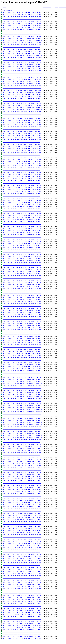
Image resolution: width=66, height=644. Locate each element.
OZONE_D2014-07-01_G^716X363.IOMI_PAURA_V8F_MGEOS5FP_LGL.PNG (22, 440)
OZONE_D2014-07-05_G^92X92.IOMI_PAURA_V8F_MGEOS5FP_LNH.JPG (21, 101)
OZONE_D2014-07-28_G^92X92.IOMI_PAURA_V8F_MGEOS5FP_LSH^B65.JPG (23, 397)
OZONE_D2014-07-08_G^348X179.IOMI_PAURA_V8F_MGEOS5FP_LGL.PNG (22, 489)
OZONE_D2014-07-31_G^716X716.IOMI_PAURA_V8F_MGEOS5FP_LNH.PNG (22, 429)
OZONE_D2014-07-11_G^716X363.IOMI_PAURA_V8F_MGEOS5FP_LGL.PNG (22, 505)
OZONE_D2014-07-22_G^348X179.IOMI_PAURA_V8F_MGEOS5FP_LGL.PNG (22, 580)
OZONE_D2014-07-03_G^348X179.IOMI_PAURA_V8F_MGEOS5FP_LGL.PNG (22, 457)
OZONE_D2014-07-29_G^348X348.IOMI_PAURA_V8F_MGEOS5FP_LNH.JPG (22, 330)
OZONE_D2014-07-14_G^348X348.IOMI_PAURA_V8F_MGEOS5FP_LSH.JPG (22, 133)
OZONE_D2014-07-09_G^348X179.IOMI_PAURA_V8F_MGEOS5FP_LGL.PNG (22, 496)
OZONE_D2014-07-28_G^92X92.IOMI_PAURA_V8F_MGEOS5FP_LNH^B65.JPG (23, 399)
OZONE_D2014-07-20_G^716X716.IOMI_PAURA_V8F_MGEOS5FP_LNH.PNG (22, 295)
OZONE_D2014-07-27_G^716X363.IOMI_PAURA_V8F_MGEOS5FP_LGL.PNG (22, 608)
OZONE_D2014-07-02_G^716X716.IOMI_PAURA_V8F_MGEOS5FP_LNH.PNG (22, 45)
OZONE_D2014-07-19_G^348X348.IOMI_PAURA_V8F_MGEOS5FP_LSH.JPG (22, 198)
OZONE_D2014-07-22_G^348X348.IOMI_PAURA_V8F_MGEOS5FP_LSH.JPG (22, 237)
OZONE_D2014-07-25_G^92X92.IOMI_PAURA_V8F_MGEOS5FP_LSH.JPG (21, 362)
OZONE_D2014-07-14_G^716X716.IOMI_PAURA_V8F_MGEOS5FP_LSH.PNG (22, 215)
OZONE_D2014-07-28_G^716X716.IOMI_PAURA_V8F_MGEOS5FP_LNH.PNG (22, 390)
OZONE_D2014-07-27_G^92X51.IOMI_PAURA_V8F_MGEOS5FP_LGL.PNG (21, 610)
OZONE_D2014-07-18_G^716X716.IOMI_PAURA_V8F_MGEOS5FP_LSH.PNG (22, 267)
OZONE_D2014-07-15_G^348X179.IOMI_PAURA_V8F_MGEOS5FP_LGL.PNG (22, 535)
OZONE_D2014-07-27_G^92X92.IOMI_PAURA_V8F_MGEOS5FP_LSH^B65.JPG (23, 384)
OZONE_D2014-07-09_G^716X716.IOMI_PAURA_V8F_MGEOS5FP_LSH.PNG (22, 151)
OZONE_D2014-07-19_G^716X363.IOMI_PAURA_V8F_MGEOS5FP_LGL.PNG (22, 556)
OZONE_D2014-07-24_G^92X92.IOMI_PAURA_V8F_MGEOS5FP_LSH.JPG (21, 349)
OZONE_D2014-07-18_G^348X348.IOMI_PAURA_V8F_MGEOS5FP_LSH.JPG (22, 185)
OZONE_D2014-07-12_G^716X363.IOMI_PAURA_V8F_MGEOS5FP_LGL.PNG (22, 511)
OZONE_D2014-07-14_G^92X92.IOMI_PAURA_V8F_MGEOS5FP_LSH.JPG (21, 220)
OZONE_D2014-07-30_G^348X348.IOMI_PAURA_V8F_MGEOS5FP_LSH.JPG (22, 341)
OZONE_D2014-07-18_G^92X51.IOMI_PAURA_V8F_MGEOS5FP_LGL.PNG (21, 552)
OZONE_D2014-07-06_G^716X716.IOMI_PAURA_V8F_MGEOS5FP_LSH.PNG (22, 112)
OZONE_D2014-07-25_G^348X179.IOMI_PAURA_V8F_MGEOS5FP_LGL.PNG (22, 600)
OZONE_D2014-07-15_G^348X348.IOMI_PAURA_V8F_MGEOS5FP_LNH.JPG (22, 148)
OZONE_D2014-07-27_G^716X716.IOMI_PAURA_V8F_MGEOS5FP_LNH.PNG (22, 377)
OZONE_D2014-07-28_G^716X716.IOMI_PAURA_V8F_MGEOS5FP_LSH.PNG (22, 388)
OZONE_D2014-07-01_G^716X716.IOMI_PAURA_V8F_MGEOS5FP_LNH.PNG (22, 28)
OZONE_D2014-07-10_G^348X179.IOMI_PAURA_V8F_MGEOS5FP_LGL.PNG (22, 502)
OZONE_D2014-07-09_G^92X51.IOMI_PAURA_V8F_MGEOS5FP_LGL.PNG (21, 494)
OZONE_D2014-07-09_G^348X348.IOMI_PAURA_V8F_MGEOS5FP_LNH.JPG (22, 53)
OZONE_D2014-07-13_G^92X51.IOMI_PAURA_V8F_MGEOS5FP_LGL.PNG (21, 520)
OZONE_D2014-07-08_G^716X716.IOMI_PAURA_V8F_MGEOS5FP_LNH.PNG (22, 140)
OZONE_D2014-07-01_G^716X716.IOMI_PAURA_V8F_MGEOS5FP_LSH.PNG (22, 25)
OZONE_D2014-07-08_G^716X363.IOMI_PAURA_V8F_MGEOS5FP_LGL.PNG (22, 485)
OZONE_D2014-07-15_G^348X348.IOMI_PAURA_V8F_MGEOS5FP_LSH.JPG (22, 146)
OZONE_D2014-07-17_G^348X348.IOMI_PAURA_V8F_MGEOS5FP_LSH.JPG (22, 172)
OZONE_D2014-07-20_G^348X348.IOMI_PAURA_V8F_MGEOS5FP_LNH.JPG (22, 213)
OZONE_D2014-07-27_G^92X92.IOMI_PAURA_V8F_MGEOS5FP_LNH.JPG (21, 382)
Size (56, 7)
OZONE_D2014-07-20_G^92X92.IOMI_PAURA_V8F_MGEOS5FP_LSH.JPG (21, 297)
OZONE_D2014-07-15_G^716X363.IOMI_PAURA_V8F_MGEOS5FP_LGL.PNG (22, 530)
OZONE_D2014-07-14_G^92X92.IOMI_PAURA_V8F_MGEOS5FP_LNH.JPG (21, 222)
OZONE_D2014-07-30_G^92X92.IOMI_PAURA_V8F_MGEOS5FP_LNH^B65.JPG (23, 425)
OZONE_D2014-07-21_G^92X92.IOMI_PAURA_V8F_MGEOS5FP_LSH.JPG (21, 310)
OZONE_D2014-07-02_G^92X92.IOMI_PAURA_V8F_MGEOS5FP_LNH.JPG (21, 49)
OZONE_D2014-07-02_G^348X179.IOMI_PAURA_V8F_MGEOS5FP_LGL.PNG (22, 451)
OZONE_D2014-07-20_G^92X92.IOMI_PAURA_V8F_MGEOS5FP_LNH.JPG (21, 300)
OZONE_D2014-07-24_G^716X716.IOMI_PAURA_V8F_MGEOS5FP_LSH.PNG (22, 345)
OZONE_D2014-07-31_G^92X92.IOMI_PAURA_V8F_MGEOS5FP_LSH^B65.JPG (23, 435)
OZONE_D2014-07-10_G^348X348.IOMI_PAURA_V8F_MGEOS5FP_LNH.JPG (22, 71)
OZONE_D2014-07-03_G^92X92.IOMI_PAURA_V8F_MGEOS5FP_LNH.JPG (21, 66)
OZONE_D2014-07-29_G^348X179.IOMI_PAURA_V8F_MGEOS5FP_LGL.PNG (22, 625)
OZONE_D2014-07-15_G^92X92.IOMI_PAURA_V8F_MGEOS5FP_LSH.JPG (21, 233)
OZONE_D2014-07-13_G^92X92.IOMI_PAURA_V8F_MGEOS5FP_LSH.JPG (21, 207)
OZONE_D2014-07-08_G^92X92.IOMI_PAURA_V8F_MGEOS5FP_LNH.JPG (21, 144)
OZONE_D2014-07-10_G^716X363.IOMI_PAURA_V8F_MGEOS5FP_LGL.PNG (22, 498)
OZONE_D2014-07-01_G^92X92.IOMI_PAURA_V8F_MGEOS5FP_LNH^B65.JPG (23, 41)
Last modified (47, 7)
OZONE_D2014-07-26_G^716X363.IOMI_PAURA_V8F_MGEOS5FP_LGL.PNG (22, 602)
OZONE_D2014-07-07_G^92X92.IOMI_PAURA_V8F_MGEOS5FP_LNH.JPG (21, 131)
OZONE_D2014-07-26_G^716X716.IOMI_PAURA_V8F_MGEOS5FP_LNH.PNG (22, 369)
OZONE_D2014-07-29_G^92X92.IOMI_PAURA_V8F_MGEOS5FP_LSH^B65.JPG (23, 410)
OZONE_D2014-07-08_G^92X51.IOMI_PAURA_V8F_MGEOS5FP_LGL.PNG (21, 487)
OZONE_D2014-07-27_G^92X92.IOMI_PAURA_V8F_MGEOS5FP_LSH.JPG (21, 379)
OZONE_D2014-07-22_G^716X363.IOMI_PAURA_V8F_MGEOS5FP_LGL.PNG (22, 576)
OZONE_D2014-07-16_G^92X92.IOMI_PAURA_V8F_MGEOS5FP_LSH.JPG (21, 246)
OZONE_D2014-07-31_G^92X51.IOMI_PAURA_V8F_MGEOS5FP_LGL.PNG (21, 636)
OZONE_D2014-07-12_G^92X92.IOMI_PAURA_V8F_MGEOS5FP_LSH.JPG (21, 194)
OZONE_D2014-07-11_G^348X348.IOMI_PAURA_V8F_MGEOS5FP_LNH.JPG (22, 88)
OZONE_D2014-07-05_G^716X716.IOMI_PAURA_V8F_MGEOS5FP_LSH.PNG (22, 94)
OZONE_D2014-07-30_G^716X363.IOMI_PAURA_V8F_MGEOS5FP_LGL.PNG (22, 628)
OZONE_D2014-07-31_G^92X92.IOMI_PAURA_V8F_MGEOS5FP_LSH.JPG (21, 431)
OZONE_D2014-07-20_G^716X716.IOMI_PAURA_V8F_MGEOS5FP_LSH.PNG (22, 293)
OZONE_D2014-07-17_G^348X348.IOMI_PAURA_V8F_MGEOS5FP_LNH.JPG (22, 174)
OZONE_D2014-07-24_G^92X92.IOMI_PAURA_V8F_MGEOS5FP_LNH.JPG (21, 351)
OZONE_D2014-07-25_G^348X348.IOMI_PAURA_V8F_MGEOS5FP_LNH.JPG (22, 278)
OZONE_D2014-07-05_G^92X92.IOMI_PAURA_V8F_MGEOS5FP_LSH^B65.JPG (23, 107)
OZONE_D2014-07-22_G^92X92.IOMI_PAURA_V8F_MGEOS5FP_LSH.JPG (21, 323)
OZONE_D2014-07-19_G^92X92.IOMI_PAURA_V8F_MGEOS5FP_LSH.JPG (21, 284)
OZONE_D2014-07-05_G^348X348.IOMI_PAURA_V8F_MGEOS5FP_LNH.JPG (22, 15)
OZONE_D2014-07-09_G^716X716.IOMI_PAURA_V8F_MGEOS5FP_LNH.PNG (22, 153)
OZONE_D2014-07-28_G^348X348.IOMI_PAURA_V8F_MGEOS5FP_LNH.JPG (22, 317)
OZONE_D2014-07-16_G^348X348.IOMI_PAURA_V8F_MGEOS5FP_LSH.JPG (22, 159)
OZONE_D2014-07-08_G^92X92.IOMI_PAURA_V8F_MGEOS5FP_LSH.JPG (21, 142)
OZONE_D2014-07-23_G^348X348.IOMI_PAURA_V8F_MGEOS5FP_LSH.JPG (22, 250)
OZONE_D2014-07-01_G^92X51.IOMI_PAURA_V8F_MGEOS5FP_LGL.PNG (21, 442)
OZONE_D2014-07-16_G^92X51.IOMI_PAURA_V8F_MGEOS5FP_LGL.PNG (21, 539)
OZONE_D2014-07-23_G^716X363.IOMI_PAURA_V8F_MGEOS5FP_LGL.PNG (22, 582)
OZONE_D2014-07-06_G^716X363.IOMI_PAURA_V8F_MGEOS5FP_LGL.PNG (22, 472)
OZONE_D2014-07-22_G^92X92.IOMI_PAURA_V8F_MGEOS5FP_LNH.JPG (21, 325)
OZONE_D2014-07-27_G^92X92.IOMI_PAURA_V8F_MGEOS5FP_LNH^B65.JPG (23, 386)
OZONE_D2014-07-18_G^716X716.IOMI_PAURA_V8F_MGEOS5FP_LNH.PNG (22, 269)
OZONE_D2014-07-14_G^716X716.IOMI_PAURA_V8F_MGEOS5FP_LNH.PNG (22, 217)
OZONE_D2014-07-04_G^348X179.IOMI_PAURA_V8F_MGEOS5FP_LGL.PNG (22, 464)
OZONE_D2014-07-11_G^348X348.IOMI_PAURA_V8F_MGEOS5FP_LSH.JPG (22, 86)
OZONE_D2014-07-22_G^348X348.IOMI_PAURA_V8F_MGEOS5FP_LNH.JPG (22, 239)
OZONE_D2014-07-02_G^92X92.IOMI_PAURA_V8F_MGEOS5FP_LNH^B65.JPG (23, 58)
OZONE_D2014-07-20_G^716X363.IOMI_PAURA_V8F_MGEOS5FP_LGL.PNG (22, 563)
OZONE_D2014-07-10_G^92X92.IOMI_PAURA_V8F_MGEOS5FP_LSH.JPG (21, 168)
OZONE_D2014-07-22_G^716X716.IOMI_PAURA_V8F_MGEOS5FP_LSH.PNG (22, 319)
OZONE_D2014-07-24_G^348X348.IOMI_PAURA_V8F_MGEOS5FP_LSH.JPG (22, 263)
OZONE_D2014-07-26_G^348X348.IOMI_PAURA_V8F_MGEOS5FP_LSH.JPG (22, 289)
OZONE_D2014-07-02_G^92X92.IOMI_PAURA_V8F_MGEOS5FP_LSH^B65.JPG (23, 56)
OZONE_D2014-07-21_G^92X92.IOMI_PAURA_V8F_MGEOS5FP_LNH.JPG (21, 312)
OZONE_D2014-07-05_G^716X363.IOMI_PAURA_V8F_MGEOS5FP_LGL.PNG (22, 466)
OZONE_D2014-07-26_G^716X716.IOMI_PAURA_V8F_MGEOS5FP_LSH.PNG (22, 366)
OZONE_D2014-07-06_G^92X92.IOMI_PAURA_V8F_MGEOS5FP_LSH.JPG (21, 116)
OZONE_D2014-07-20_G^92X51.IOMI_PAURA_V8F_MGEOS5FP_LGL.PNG (21, 565)
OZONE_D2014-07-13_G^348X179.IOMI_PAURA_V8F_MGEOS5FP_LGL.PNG (22, 522)
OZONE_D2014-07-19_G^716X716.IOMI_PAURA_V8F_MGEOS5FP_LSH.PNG (22, 280)
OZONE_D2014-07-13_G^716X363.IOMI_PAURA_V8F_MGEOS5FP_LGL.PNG (22, 517)
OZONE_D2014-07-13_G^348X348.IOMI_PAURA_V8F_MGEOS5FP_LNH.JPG (22, 123)
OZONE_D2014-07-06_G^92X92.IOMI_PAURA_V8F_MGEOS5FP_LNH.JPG (21, 118)
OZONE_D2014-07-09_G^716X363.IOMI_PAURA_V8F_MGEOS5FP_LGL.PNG (22, 492)
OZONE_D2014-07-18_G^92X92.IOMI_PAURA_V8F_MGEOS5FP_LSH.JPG (21, 271)
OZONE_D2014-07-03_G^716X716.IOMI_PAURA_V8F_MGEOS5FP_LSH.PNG (22, 60)
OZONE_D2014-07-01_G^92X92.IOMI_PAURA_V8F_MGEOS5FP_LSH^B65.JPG (23, 38)
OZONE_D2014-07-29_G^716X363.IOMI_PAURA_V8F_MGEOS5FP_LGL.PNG (22, 621)
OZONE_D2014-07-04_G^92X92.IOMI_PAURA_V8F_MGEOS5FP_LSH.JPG (21, 82)
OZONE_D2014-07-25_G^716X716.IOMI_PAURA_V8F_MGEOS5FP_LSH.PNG (22, 358)
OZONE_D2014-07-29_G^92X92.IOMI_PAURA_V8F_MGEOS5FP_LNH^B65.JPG (23, 412)
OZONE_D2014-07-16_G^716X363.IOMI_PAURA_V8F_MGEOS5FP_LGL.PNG (22, 537)
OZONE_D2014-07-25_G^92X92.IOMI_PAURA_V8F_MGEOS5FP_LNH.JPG (21, 364)
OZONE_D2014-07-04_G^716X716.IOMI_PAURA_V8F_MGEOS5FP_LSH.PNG (22, 77)
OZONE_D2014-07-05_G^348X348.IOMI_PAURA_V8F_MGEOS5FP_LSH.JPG (22, 12)
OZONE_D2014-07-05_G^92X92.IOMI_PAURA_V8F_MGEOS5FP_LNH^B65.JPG (23, 110)
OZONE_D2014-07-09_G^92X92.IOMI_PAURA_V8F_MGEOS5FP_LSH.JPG (21, 155)
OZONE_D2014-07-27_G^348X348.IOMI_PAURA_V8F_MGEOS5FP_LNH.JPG (22, 304)
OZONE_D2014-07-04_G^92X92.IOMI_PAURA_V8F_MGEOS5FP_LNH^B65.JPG (23, 92)
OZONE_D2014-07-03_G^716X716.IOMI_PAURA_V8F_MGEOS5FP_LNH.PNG (22, 62)
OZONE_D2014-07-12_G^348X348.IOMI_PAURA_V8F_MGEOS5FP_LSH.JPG (22, 103)
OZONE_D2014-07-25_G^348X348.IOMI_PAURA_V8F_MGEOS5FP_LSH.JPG (22, 276)
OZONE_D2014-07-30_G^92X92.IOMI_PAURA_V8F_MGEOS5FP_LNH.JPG (21, 420)
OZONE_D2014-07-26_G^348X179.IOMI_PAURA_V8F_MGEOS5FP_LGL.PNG (22, 606)
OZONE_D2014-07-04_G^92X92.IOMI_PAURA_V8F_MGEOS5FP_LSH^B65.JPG (23, 90)
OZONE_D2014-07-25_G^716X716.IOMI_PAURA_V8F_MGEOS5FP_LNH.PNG (22, 360)
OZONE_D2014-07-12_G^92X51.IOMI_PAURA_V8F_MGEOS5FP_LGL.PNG (21, 513)
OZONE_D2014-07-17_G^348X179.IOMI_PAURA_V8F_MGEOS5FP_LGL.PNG (22, 548)
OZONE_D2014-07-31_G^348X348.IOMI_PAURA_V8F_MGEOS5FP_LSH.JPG (22, 353)
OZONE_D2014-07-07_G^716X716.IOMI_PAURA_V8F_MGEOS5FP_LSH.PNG (22, 125)
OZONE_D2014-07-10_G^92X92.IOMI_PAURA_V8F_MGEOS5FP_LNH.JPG (21, 170)
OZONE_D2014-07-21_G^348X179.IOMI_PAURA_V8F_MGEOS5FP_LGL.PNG (22, 574)
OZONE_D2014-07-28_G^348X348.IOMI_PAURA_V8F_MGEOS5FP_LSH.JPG (22, 315)
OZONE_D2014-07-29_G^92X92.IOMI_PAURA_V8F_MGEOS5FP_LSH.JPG (21, 405)
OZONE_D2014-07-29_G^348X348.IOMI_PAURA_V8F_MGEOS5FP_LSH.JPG (22, 328)
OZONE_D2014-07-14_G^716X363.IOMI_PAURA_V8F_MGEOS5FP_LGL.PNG (22, 524)
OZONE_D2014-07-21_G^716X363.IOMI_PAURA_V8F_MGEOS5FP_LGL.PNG (22, 569)
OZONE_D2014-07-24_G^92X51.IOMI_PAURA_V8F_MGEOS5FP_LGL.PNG (21, 591)
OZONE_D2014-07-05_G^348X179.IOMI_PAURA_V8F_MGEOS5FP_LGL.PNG (22, 470)
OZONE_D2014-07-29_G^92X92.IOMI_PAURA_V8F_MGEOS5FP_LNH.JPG (21, 407)
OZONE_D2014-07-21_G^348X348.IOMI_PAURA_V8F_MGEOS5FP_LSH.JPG (22, 224)
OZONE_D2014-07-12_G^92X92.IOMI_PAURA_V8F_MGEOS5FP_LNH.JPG (21, 196)
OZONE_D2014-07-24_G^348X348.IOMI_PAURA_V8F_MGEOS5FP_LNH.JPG (22, 265)
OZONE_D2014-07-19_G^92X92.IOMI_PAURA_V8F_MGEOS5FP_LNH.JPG (21, 287)
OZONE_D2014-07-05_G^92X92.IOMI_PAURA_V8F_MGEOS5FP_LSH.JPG (21, 99)
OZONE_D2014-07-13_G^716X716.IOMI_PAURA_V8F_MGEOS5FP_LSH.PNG (22, 202)
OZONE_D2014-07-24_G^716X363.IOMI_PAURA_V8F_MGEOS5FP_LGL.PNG (22, 589)
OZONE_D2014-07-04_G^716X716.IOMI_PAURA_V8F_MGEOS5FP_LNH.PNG (22, 79)
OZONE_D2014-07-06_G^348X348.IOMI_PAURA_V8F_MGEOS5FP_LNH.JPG (22, 19)
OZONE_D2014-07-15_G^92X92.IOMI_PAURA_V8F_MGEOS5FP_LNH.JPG (21, 235)
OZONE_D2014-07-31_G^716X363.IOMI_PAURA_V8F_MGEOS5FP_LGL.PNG (22, 634)
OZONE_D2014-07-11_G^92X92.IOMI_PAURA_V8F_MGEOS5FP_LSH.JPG (21, 181)
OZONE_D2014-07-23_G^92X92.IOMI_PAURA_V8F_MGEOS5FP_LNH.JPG (21, 338)
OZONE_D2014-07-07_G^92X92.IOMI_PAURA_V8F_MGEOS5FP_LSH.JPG (21, 129)
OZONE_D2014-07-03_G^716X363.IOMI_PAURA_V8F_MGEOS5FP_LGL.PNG (22, 453)
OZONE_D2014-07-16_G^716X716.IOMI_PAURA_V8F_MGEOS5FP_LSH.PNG (22, 241)
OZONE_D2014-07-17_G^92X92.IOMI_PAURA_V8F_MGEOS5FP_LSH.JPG (21, 258)
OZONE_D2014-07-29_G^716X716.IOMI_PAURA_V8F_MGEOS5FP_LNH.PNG (22, 403)
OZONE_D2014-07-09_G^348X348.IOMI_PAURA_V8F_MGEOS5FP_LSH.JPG (22, 51)
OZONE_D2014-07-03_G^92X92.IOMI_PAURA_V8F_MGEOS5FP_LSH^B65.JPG (23, 73)
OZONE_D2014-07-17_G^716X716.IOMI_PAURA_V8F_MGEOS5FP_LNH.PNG (22, 256)
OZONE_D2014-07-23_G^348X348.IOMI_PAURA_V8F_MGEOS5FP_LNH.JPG (22, 252)
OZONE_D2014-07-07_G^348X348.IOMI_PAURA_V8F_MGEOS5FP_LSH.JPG (22, 21)
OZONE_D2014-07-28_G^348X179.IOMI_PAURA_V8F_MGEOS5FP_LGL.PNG (22, 619)
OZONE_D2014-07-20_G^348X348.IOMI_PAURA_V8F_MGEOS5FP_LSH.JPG (22, 211)
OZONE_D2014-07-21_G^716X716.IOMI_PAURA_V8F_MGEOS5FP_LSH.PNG (22, 306)
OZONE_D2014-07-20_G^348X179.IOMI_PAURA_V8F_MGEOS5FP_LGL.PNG (22, 567)
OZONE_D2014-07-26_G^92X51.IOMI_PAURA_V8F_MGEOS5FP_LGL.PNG (21, 604)
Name (4, 7)
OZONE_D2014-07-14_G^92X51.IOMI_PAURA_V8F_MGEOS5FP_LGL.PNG (21, 526)
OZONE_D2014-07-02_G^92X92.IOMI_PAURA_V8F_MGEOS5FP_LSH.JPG (21, 47)
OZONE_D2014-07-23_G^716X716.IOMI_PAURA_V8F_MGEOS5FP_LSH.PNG (22, 332)
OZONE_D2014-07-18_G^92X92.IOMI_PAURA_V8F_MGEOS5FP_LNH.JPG (21, 274)
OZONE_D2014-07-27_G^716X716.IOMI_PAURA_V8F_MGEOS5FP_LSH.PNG (22, 375)
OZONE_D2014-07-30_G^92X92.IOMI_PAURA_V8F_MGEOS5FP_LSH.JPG (21, 418)
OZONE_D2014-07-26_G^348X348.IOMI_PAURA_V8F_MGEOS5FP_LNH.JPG (22, 291)
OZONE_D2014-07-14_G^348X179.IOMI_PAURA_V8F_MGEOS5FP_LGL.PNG (22, 528)
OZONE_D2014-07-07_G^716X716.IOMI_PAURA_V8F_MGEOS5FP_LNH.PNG (22, 127)
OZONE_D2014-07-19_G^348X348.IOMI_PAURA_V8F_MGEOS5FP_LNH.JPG (22, 200)
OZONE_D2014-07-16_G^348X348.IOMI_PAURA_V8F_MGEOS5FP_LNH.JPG (22, 161)
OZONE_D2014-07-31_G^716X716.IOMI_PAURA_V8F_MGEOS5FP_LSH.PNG (22, 427)
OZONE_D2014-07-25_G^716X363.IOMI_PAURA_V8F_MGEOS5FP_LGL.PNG (22, 595)
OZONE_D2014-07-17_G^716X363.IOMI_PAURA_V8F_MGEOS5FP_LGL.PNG (22, 543)
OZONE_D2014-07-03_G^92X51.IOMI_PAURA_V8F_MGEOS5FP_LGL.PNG (21, 455)
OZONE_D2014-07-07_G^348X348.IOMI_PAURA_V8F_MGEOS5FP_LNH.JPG (22, 23)
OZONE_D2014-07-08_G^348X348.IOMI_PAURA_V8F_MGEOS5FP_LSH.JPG (22, 34)
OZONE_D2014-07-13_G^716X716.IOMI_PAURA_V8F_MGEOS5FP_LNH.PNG (22, 205)
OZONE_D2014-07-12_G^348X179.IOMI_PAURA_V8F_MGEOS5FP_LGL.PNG (22, 515)
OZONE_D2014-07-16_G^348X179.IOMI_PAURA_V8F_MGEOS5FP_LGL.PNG (22, 541)
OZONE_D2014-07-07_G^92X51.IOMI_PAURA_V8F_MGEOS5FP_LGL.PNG (21, 481)
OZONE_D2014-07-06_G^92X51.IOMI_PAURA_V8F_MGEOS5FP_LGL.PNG (21, 474)
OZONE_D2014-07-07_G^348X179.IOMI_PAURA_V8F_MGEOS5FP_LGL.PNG (22, 483)
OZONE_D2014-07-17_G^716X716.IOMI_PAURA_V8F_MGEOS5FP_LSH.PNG (22, 254)
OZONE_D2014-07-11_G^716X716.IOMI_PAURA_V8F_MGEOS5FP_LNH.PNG (22, 179)
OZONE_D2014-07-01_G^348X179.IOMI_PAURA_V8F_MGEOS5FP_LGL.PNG (22, 444)
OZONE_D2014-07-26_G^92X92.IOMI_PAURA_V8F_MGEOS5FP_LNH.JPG (21, 373)
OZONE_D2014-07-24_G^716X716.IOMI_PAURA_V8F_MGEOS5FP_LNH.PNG (22, 347)
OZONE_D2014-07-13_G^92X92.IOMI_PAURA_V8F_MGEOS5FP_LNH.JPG (21, 209)
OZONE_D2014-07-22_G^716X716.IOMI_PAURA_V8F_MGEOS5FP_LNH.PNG (22, 321)
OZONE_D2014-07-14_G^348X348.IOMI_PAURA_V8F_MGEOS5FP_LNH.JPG (22, 135)
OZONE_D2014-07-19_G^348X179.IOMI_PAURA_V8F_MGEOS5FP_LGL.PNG (22, 561)
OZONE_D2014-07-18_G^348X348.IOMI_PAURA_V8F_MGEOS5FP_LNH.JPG (22, 187)
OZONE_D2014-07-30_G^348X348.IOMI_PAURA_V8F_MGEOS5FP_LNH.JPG (22, 343)
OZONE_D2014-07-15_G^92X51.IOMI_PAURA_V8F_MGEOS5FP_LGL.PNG (21, 533)
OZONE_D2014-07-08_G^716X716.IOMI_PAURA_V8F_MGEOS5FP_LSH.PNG (22, 138)
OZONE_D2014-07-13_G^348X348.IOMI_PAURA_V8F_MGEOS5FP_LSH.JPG (22, 120)
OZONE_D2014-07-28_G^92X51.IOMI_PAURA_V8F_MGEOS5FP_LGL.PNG (21, 617)
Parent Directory (8, 10)
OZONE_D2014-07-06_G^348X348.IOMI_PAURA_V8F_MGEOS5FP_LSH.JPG (22, 17)
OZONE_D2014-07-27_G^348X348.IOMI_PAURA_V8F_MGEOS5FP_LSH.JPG (22, 302)
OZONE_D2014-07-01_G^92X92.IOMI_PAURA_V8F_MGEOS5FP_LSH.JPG (21, 30)
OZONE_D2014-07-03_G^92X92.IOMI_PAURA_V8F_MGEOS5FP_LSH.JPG (21, 64)
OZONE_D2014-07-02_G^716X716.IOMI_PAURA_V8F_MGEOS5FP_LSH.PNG (22, 43)
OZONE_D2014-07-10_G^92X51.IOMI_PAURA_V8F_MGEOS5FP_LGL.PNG (21, 500)
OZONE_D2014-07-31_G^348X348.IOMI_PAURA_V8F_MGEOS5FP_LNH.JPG (22, 356)
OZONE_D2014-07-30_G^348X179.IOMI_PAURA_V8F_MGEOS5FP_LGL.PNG (22, 632)
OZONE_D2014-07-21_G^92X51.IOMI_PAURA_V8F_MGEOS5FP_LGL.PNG (21, 571)
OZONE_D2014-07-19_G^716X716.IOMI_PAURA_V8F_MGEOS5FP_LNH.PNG (22, 282)
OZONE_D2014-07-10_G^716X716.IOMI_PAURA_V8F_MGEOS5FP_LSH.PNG (22, 164)
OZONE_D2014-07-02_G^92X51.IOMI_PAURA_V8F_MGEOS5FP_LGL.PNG (21, 448)
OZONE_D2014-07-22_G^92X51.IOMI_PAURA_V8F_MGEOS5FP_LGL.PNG (21, 578)
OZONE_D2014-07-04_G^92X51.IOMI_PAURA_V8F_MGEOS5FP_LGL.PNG (21, 461)
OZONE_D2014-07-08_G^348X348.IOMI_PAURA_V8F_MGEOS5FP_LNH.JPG (22, 36)
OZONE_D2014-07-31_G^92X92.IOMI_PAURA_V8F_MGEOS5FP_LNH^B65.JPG (23, 438)
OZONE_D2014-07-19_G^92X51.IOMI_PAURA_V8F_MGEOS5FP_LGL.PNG (21, 558)
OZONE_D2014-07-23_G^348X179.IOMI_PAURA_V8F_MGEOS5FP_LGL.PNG (22, 587)
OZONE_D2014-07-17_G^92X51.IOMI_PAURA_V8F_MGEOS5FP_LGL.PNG (21, 546)
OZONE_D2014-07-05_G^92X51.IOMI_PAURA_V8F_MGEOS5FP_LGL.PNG (21, 468)
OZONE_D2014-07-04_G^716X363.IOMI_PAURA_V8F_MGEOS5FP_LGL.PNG (22, 459)
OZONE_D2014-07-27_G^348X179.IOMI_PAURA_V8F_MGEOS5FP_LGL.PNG (22, 612)
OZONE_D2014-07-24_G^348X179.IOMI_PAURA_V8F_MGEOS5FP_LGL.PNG (22, 593)
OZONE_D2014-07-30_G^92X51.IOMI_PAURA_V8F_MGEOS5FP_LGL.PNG (21, 630)
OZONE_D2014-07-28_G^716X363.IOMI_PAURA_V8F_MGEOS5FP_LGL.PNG (22, 615)
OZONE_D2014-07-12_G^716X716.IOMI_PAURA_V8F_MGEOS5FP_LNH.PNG (22, 192)
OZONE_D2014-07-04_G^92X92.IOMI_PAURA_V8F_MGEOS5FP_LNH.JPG (21, 84)
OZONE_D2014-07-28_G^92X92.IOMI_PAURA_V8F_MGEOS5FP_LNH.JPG (21, 394)
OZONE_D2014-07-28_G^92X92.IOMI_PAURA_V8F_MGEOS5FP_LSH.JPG (21, 392)
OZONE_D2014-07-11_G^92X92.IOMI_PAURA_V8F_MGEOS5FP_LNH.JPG (21, 183)
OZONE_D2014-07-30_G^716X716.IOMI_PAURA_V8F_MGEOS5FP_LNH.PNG (22, 416)
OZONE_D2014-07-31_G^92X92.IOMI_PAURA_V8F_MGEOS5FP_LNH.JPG (21, 433)
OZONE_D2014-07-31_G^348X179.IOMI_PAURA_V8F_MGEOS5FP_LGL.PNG (22, 638)
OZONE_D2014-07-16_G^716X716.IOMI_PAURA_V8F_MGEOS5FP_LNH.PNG (22, 243)
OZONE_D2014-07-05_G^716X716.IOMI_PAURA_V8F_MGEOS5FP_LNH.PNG (22, 97)
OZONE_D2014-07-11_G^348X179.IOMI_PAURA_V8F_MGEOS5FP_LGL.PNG (22, 509)
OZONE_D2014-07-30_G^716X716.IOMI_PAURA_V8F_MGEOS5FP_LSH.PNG (22, 414)
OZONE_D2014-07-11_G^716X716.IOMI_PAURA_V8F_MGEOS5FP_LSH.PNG (22, 176)
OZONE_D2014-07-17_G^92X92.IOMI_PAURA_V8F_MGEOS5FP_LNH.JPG (21, 261)
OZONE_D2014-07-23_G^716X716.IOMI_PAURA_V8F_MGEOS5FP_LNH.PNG (22, 334)
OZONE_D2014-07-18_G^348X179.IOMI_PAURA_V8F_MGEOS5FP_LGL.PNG (22, 554)
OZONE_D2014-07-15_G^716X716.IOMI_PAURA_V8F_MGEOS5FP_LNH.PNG (22, 230)
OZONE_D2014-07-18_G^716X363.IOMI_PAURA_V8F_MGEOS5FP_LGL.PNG (22, 550)
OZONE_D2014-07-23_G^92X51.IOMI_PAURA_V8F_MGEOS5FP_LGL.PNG (21, 584)
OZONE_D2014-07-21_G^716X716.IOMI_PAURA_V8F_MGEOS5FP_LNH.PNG (22, 308)
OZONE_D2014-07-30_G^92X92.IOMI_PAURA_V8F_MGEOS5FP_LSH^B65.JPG (23, 423)
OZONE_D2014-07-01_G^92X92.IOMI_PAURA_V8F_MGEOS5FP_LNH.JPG (21, 32)
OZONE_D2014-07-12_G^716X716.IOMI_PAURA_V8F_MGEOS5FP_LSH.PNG (22, 189)
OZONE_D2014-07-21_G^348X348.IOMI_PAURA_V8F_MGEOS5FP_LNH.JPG (22, 226)
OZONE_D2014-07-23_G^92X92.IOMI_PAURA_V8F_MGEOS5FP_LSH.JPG (21, 336)
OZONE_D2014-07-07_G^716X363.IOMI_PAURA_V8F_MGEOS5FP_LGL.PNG (22, 479)
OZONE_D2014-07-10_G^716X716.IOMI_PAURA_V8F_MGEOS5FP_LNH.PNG (22, 166)
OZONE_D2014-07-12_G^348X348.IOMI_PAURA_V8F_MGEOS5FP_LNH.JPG (22, 105)
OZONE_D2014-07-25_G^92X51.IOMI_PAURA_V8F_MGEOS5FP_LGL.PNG (21, 597)
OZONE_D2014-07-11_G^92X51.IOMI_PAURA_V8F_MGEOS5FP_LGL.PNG (21, 507)
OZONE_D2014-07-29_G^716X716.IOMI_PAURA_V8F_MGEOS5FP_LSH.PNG (22, 401)
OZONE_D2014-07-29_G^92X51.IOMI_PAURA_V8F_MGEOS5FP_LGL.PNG (21, 623)
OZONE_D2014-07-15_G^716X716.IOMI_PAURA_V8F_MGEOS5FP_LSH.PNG (22, 228)
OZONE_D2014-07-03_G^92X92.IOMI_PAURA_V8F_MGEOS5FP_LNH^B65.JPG (23, 75)
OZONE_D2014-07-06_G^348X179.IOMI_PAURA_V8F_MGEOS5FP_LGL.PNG (22, 476)
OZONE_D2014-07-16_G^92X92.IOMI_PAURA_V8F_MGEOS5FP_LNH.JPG (21, 248)
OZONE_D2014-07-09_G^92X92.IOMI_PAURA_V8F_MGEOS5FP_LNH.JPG (21, 157)
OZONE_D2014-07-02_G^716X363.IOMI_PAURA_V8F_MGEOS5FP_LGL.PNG (22, 446)
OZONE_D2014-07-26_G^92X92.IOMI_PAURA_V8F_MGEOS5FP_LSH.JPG (21, 371)
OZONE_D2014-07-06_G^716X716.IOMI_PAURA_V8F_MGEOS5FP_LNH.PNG (22, 114)
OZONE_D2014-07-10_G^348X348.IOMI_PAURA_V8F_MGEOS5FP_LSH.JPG (22, 69)
